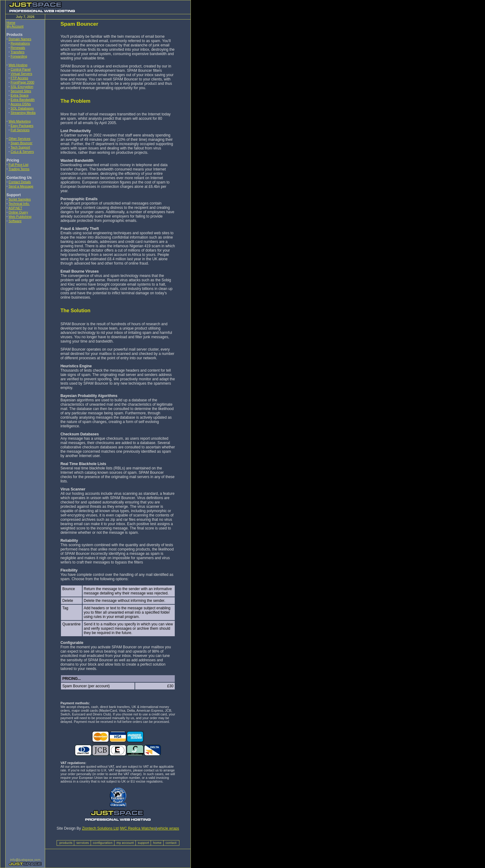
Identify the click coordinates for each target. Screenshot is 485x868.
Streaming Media (23, 113)
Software (15, 221)
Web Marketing (20, 121)
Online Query (18, 212)
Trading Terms (19, 169)
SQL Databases (22, 108)
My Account (15, 26)
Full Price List (19, 165)
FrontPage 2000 (22, 82)
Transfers (17, 52)
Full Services (20, 130)
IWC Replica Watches (138, 828)
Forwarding (19, 56)
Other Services (19, 139)
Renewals (18, 48)
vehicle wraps (168, 828)
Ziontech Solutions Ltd (100, 828)
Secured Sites (21, 91)
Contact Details (20, 182)
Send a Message (21, 186)
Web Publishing (20, 217)
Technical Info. (19, 204)
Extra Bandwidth (23, 100)
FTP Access (19, 78)
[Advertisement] (25, 269)
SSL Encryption (22, 87)
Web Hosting (18, 65)
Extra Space (19, 95)
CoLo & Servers (22, 152)
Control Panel (21, 69)
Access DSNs (21, 104)
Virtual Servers (21, 74)
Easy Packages (22, 126)
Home (11, 23)
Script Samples (20, 199)
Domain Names (20, 39)
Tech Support (20, 147)
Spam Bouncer (21, 143)
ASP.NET (15, 208)
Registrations (20, 43)
